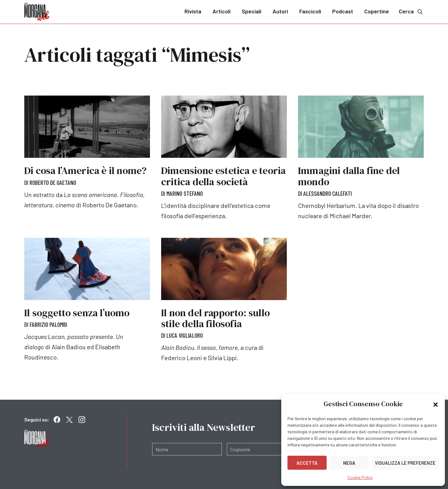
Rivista (193, 11)
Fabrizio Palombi (48, 324)
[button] (436, 404)
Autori (280, 11)
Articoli (222, 11)
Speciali (252, 11)
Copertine (377, 11)
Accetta (307, 463)
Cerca (411, 11)
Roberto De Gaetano (53, 182)
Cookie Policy (360, 477)
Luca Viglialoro (185, 335)
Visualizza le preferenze (405, 463)
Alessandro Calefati (328, 193)
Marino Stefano (185, 193)
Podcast (343, 11)
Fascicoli (310, 11)
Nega (349, 463)
